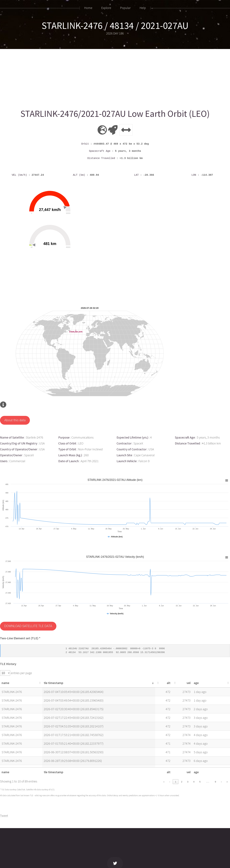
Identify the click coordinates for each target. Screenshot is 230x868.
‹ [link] (170, 782)
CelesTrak (21, 790)
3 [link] (188, 782)
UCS (52, 790)
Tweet (4, 816)
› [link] (221, 782)
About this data (15, 420)
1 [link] (176, 782)
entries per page (21, 673)
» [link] (227, 782)
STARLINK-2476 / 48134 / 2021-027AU (115, 25)
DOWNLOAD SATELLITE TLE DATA (28, 626)
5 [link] (200, 782)
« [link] (164, 782)
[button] (40, 683)
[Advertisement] (96, 78)
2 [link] (182, 782)
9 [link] (215, 782)
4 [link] (194, 782)
